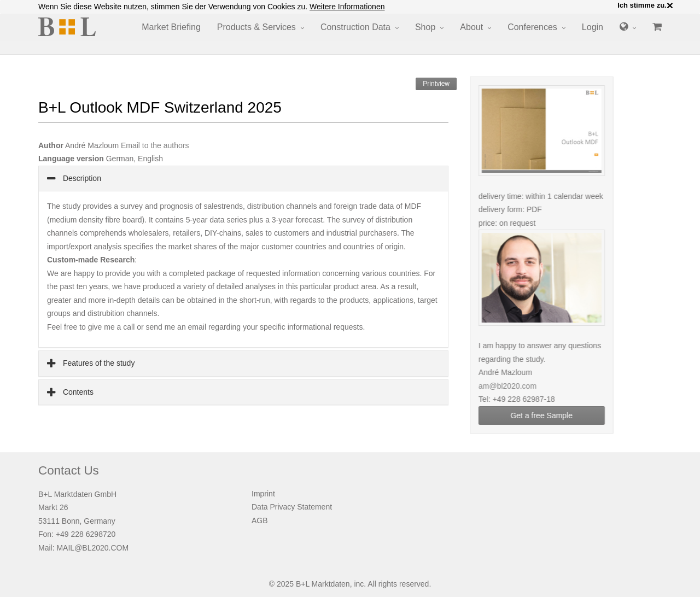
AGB (260, 520)
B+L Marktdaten (323, 584)
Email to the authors (155, 145)
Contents (77, 392)
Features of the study (98, 363)
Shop (425, 27)
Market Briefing (171, 27)
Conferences (532, 27)
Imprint (263, 494)
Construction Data (355, 27)
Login (593, 27)
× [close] (670, 5)
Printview (436, 84)
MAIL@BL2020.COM (92, 548)
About (471, 27)
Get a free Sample (549, 415)
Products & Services (256, 27)
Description (81, 178)
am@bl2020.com (515, 386)
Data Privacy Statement (292, 507)
